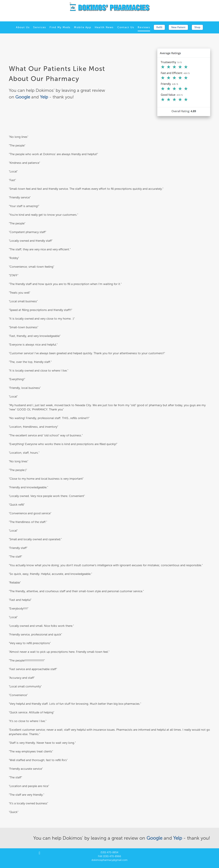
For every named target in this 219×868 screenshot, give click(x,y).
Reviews (144, 27)
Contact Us (126, 27)
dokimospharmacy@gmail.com (109, 860)
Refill (159, 27)
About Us (23, 27)
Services (40, 27)
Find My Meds (60, 27)
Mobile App (83, 27)
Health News (104, 27)
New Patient (178, 27)
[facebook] (39, 853)
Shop (197, 27)
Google (155, 838)
